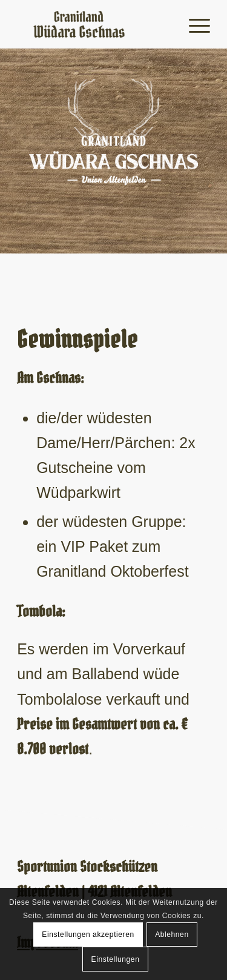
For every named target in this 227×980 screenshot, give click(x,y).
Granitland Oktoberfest (113, 571)
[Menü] (193, 24)
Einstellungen (116, 959)
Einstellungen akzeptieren (88, 935)
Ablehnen (172, 935)
